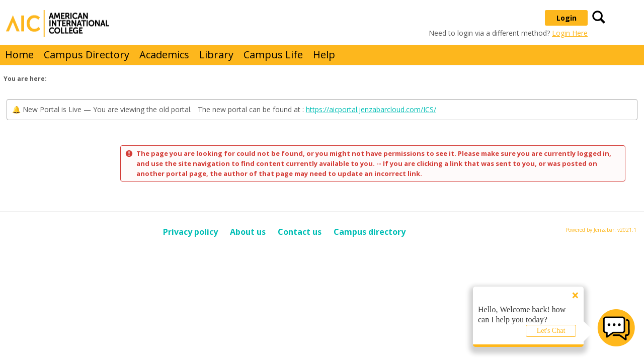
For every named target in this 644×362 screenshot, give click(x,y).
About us (248, 232)
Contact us (300, 232)
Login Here (570, 33)
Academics (164, 55)
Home (19, 55)
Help (324, 55)
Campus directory (370, 232)
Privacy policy (190, 232)
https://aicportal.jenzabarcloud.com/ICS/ (371, 109)
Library (216, 55)
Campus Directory (87, 55)
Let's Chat (551, 331)
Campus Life (273, 55)
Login (567, 18)
